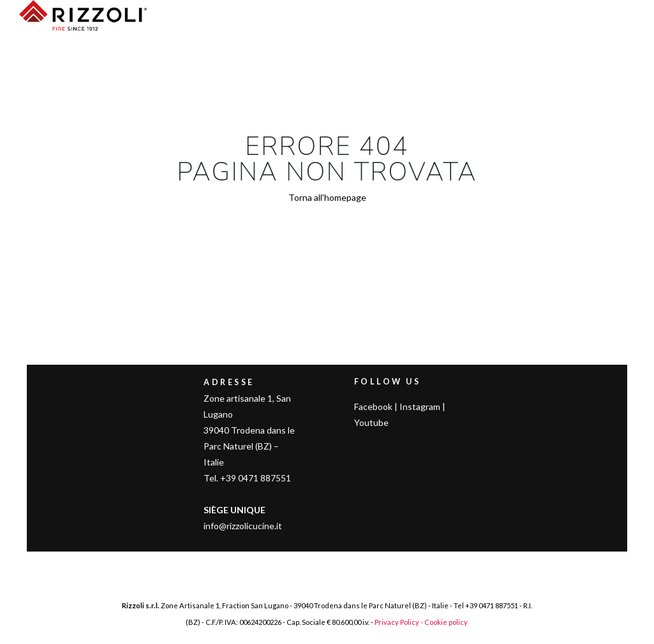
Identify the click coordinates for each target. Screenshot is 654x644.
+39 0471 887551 (492, 605)
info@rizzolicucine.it (243, 526)
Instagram (420, 406)
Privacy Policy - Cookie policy (421, 622)
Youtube (371, 422)
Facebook (373, 406)
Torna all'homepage (327, 197)
